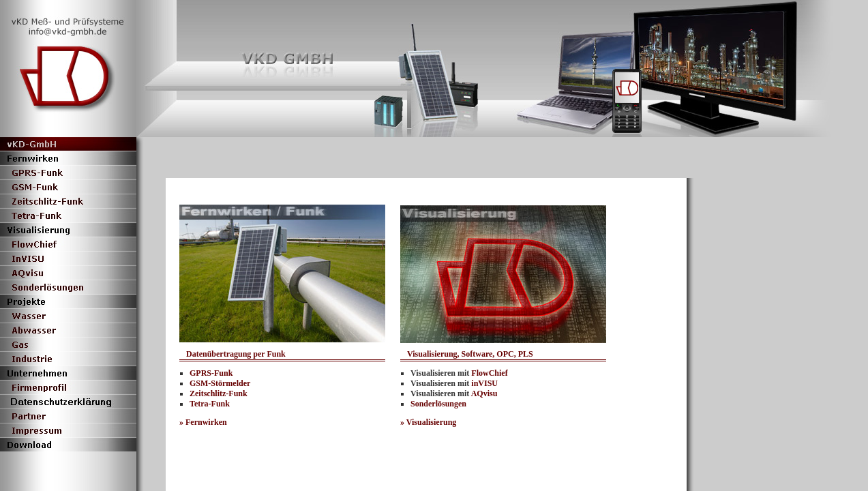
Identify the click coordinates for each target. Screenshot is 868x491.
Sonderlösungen (438, 404)
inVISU (484, 383)
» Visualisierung (428, 422)
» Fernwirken (203, 422)
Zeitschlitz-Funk (219, 393)
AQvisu (484, 393)
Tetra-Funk (210, 404)
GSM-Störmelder (220, 383)
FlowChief (489, 373)
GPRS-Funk (211, 373)
